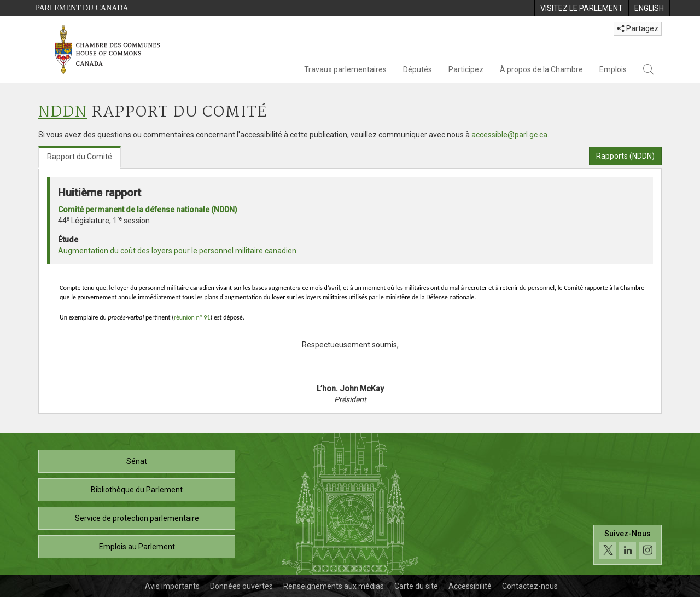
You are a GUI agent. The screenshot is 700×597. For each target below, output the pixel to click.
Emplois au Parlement (137, 547)
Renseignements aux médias (334, 586)
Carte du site (416, 586)
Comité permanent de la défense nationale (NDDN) (148, 210)
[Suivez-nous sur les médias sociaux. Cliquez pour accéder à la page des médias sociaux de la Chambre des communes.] (628, 545)
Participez (466, 69)
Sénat (137, 461)
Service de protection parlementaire (137, 518)
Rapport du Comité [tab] (80, 157)
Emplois (613, 69)
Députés (418, 69)
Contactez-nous (530, 586)
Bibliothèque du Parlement (137, 490)
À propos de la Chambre (541, 69)
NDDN (63, 112)
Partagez (638, 28)
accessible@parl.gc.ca (509, 135)
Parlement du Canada (82, 8)
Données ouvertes (241, 586)
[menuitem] (581, 8)
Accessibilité (470, 586)
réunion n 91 (192, 317)
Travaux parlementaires (345, 69)
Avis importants (172, 586)
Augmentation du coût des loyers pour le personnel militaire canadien (177, 251)
